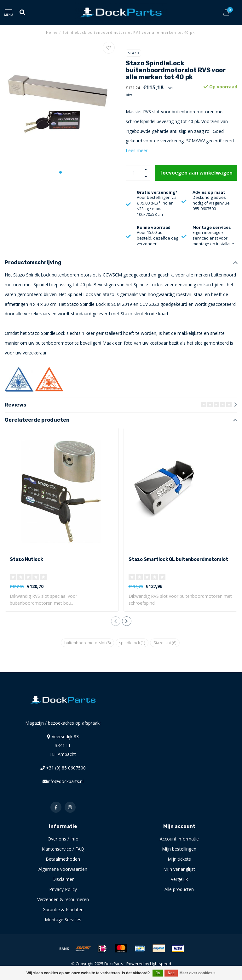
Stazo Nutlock (26, 559)
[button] (60, 172)
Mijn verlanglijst (179, 869)
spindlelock (132, 643)
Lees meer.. (138, 150)
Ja (158, 973)
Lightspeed (161, 964)
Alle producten (179, 889)
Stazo (133, 53)
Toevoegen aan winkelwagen (196, 173)
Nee (171, 973)
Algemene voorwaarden (63, 869)
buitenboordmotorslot (87, 643)
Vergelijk (179, 879)
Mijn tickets (179, 859)
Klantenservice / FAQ (63, 849)
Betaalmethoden (63, 859)
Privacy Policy (63, 889)
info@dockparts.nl (65, 781)
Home (52, 32)
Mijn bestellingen (179, 849)
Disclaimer (63, 879)
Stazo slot (165, 643)
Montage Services (63, 920)
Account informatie (179, 839)
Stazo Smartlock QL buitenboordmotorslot (178, 559)
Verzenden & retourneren (63, 899)
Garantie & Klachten (63, 909)
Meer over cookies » (197, 973)
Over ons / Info (63, 839)
